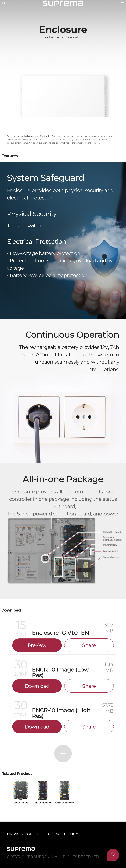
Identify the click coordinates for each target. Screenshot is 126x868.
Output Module (65, 803)
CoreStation (21, 803)
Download (37, 686)
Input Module (43, 803)
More (63, 754)
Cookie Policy (63, 834)
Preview (37, 645)
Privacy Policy (23, 834)
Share (89, 645)
